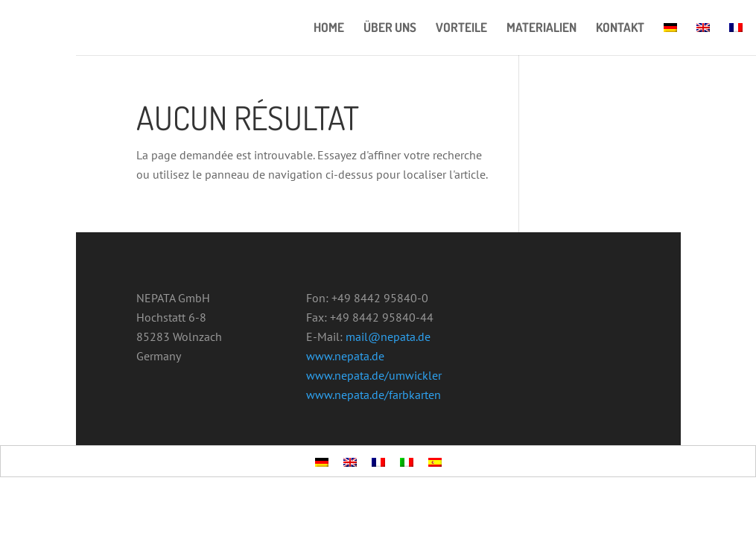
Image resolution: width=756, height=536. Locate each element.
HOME (329, 29)
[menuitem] (670, 39)
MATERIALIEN (541, 29)
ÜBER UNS (390, 29)
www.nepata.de (345, 356)
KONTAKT (620, 29)
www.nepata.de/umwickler (374, 375)
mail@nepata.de (388, 336)
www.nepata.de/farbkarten (374, 395)
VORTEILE (461, 29)
